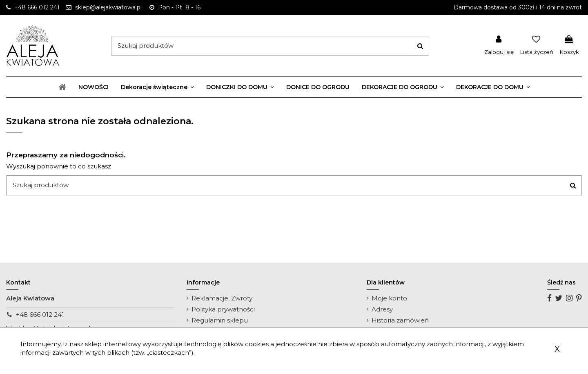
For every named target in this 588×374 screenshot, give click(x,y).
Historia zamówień (400, 320)
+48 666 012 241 (40, 315)
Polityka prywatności (223, 309)
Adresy (382, 309)
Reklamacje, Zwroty (222, 298)
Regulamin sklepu (220, 320)
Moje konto (389, 298)
